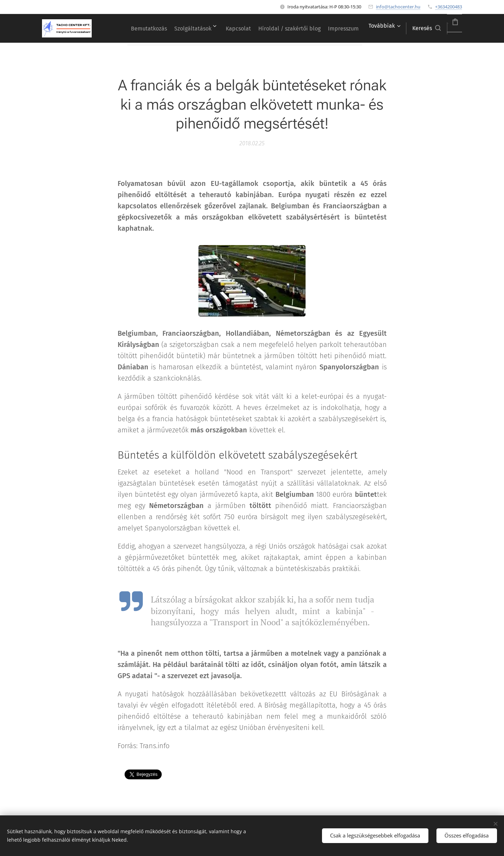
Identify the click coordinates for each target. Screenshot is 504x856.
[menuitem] (152, 28)
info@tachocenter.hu (398, 7)
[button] (408, 28)
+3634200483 (449, 7)
